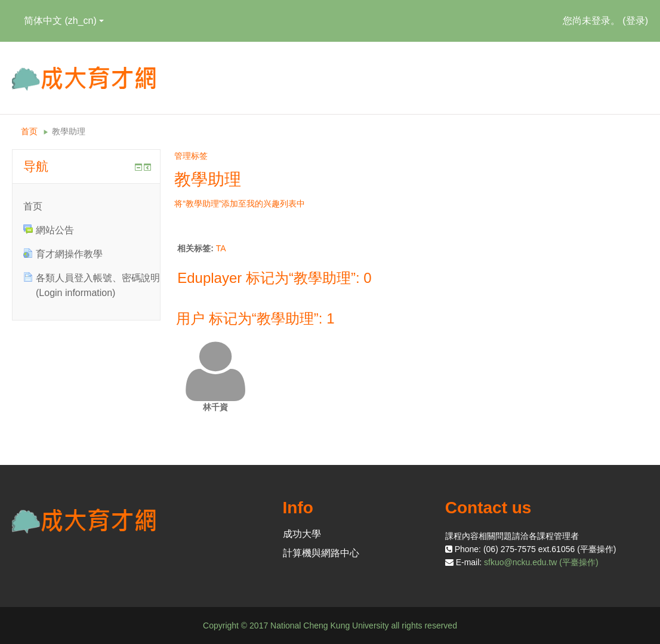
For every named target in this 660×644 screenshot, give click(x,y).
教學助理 (69, 131)
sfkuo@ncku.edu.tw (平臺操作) (541, 562)
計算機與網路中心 (321, 553)
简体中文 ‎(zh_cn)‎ (64, 21)
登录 (636, 21)
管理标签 (191, 156)
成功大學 (302, 534)
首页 (29, 131)
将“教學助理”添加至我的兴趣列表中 (240, 204)
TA (221, 248)
